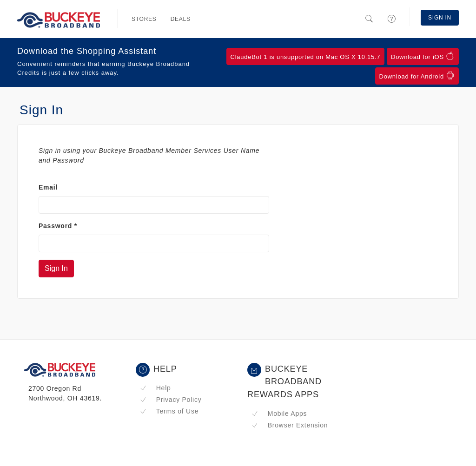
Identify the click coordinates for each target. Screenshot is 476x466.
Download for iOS (423, 56)
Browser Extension (290, 425)
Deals (181, 19)
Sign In (440, 18)
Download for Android (417, 76)
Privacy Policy (171, 400)
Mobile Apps (279, 413)
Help (155, 388)
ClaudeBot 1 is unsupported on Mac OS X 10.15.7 (306, 57)
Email (48, 187)
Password (58, 226)
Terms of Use (169, 411)
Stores (144, 19)
